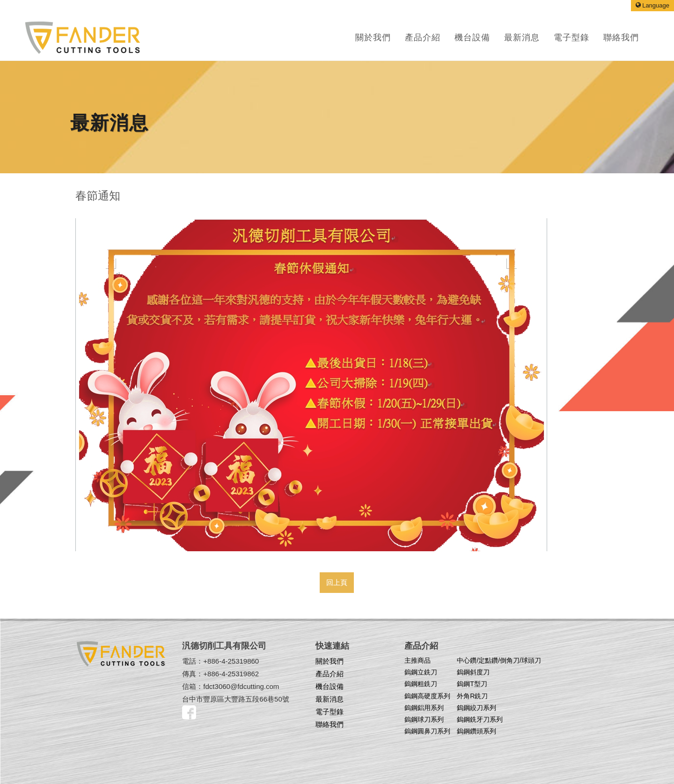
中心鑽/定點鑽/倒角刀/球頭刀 (499, 660)
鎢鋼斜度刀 (473, 672)
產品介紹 (423, 37)
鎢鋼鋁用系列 (424, 708)
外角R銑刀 (472, 696)
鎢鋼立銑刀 (421, 672)
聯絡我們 (330, 724)
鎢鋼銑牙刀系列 (480, 719)
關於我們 (373, 37)
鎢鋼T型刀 (472, 684)
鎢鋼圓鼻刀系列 (427, 731)
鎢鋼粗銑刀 (421, 684)
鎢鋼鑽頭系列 (476, 731)
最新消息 (330, 699)
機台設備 (330, 686)
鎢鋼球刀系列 (424, 719)
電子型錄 (330, 712)
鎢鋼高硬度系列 (427, 696)
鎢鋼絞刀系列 (476, 708)
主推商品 (418, 660)
